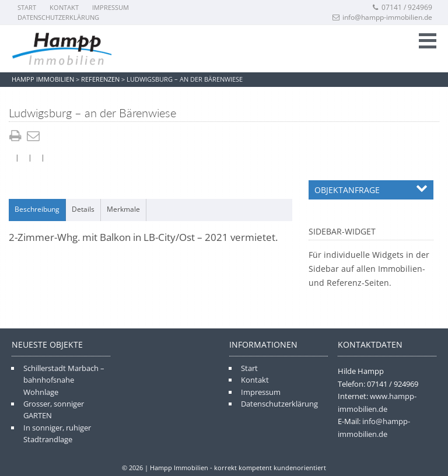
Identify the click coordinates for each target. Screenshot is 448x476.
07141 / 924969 (402, 7)
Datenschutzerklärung (58, 17)
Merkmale (123, 209)
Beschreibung (37, 209)
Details (83, 209)
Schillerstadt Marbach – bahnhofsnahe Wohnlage (64, 380)
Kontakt (64, 7)
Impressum (111, 7)
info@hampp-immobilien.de (382, 17)
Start (27, 7)
